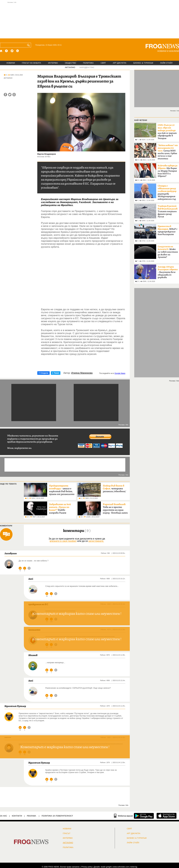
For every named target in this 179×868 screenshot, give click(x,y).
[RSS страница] (18, 51)
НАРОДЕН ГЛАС (87, 67)
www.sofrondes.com (121, 867)
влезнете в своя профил (63, 541)
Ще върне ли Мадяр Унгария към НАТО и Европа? (168, 171)
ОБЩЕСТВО (70, 63)
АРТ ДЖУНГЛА (120, 63)
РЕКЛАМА (31, 816)
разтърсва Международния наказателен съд (167, 192)
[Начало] (1, 51)
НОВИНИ (11, 63)
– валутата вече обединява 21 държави (168, 272)
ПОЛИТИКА (88, 63)
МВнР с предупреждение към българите (168, 230)
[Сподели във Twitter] (10, 95)
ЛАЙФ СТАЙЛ (166, 63)
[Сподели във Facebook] (5, 95)
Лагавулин (11, 553)
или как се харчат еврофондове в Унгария (167, 132)
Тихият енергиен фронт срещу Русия (168, 211)
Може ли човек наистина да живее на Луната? (168, 252)
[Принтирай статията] (14, 95)
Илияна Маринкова (82, 373)
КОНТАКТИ (17, 816)
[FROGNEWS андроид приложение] (144, 816)
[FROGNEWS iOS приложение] (167, 816)
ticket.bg (134, 867)
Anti (31, 579)
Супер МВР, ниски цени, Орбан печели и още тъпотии (168, 152)
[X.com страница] (12, 51)
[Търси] (29, 45)
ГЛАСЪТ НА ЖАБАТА (31, 63)
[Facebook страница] (7, 51)
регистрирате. (96, 541)
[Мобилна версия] (123, 816)
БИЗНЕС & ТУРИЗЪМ (143, 63)
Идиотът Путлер (15, 706)
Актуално (68, 843)
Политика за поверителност (57, 816)
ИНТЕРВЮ (53, 63)
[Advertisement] (89, 20)
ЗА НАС (4, 816)
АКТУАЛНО (70, 67)
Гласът (67, 833)
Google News (120, 373)
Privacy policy (87, 867)
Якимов (33, 655)
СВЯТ (103, 63)
